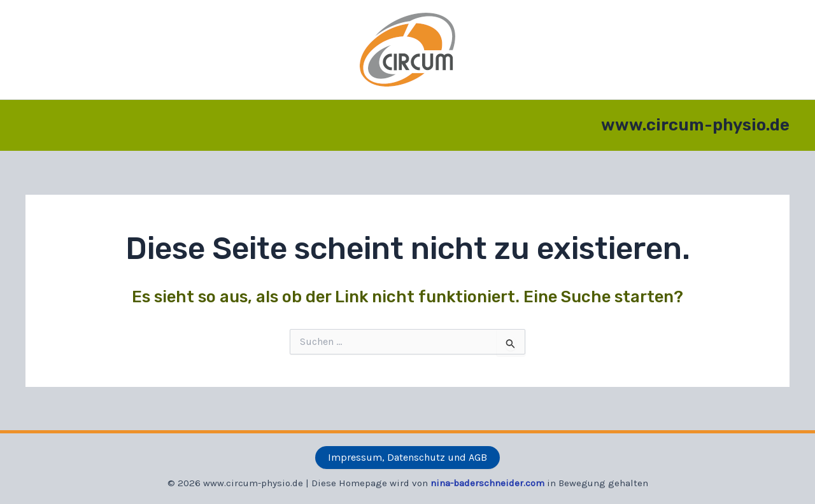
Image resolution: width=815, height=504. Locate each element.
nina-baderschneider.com (487, 483)
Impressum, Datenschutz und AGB (407, 457)
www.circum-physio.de (695, 125)
